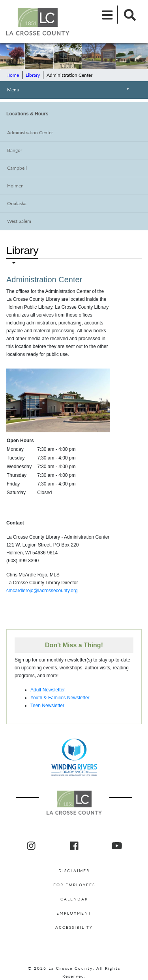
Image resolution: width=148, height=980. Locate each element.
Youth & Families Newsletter (60, 698)
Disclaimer (74, 871)
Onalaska (17, 203)
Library (33, 75)
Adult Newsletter (48, 690)
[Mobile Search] (127, 15)
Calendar (74, 899)
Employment (74, 913)
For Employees (74, 885)
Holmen (15, 186)
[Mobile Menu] (108, 15)
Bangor (15, 150)
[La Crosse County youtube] (117, 846)
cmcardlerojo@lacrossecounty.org (42, 591)
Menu (70, 91)
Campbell (17, 168)
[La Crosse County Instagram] (31, 846)
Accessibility (74, 927)
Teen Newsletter (47, 706)
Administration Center (30, 132)
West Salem (19, 221)
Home (13, 75)
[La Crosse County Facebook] (74, 846)
